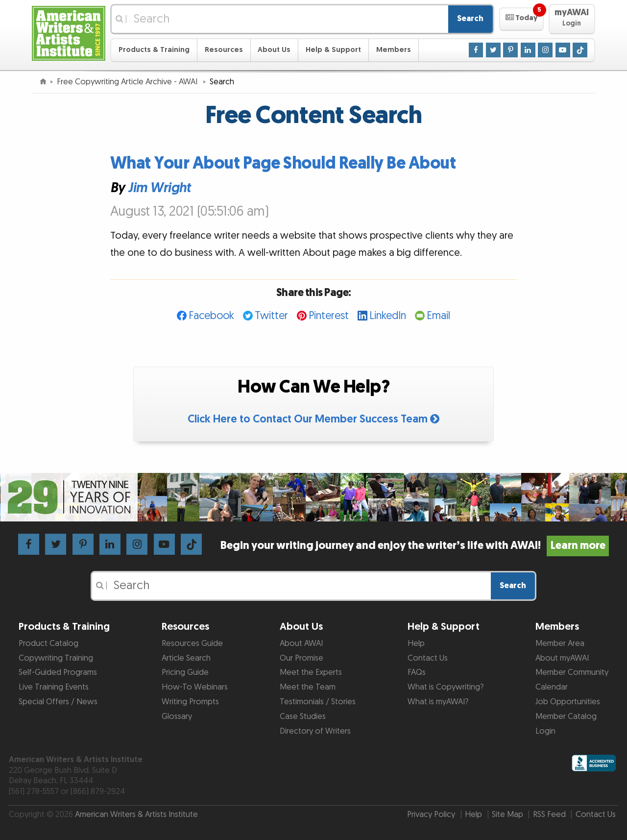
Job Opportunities (568, 702)
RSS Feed (549, 815)
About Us (274, 50)
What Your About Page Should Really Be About (283, 163)
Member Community (572, 672)
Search (470, 19)
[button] (521, 19)
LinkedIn (388, 316)
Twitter (271, 316)
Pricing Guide (185, 672)
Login (545, 731)
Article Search (186, 658)
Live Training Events (54, 687)
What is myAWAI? (438, 702)
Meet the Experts (311, 672)
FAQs (417, 672)
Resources (224, 50)
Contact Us (428, 658)
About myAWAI (562, 658)
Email (438, 316)
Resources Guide (192, 643)
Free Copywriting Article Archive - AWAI (128, 82)
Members (394, 50)
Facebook (211, 316)
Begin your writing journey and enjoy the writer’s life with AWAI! (415, 546)
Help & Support (333, 50)
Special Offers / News (58, 702)
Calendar (552, 687)
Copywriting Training (56, 658)
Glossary (177, 716)
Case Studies (303, 716)
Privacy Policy (431, 815)
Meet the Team (308, 687)
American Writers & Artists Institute (136, 815)
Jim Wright (159, 188)
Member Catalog (566, 716)
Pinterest (329, 316)
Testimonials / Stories (318, 702)
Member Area (560, 643)
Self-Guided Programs (58, 672)
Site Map (507, 815)
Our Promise (301, 658)
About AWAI (301, 643)
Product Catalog (48, 643)
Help (416, 643)
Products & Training (154, 50)
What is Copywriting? (446, 687)
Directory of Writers (315, 731)
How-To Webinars (195, 687)
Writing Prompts (190, 702)
